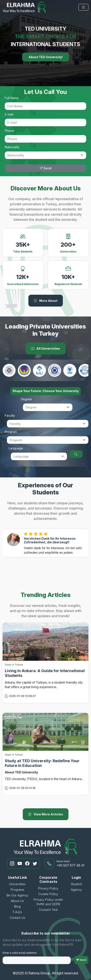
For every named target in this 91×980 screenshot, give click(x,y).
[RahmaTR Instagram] (13, 863)
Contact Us (17, 918)
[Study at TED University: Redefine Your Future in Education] (45, 731)
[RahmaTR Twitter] (35, 863)
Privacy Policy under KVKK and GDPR (48, 902)
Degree (26, 399)
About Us (17, 901)
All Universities (45, 348)
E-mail (9, 114)
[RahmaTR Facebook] (28, 863)
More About (46, 301)
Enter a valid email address (20, 953)
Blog (17, 906)
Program (11, 432)
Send (45, 168)
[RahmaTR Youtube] (20, 863)
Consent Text (48, 910)
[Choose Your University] (76, 454)
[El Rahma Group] (24, 7)
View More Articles (46, 814)
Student (76, 884)
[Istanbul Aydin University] (55, 370)
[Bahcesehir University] (39, 370)
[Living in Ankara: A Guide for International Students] (45, 641)
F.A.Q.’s (17, 912)
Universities (17, 884)
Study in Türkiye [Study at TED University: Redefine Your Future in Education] (14, 755)
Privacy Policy (48, 888)
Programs (17, 890)
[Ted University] (24, 370)
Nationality (12, 147)
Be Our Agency (17, 895)
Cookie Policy (48, 894)
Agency (76, 890)
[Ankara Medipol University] (9, 370)
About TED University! (46, 57)
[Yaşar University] (70, 370)
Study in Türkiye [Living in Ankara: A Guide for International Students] (14, 665)
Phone (9, 131)
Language (16, 448)
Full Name (12, 98)
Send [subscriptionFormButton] (81, 960)
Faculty (10, 415)
